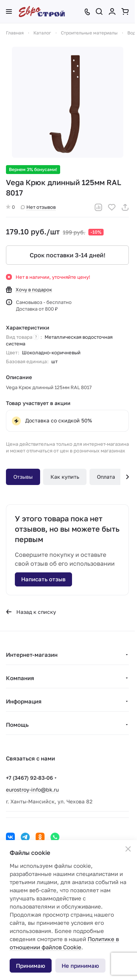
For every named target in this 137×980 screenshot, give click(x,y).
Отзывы (23, 477)
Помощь (17, 725)
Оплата (106, 477)
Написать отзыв (43, 579)
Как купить (65, 477)
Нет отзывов (38, 207)
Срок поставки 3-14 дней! (68, 255)
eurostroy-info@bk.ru (32, 790)
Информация (24, 701)
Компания (20, 678)
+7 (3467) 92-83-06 (30, 778)
